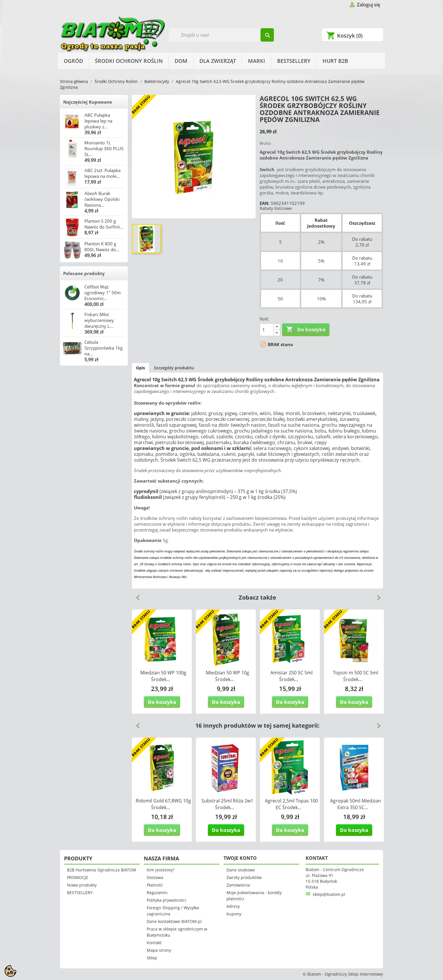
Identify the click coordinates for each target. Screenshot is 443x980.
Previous (136, 596)
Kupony (234, 914)
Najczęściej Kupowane (88, 102)
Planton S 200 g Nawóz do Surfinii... (104, 224)
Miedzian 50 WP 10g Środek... (227, 676)
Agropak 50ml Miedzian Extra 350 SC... (356, 804)
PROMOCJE (78, 877)
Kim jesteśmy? (161, 870)
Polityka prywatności (166, 900)
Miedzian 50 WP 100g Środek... (163, 676)
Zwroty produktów (244, 877)
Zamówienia (238, 885)
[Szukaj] (222, 35)
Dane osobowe (241, 870)
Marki (257, 61)
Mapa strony (159, 950)
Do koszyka (306, 329)
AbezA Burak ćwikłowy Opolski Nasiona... (102, 199)
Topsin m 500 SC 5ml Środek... (356, 676)
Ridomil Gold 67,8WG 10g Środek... (163, 804)
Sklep (152, 958)
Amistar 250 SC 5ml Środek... (292, 676)
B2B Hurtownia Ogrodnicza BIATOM (102, 870)
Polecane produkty (84, 273)
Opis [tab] (140, 368)
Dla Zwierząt (218, 61)
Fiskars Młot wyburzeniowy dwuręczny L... (99, 320)
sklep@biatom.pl (329, 894)
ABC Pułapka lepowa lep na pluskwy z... (98, 121)
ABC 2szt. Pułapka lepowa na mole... (102, 173)
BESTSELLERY (294, 61)
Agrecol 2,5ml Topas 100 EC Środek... (291, 804)
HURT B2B (335, 61)
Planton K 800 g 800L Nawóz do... (102, 247)
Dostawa (155, 877)
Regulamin (157, 893)
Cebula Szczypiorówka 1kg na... (103, 348)
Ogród (73, 61)
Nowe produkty (82, 885)
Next (376, 596)
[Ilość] (267, 330)
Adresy (233, 906)
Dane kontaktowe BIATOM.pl (174, 921)
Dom (181, 61)
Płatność (155, 885)
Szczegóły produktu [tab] (174, 368)
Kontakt (154, 943)
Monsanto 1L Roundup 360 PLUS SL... (104, 148)
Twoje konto (240, 858)
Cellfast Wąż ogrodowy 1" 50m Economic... (103, 293)
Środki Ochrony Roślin (129, 61)
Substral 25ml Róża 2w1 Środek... (227, 804)
